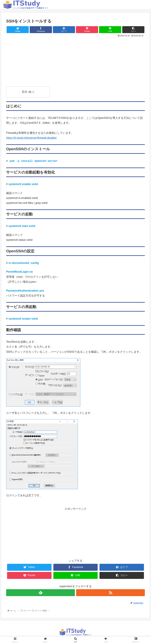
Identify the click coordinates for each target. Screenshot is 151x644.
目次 (25, 92)
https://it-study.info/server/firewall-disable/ (31, 138)
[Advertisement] (75, 61)
